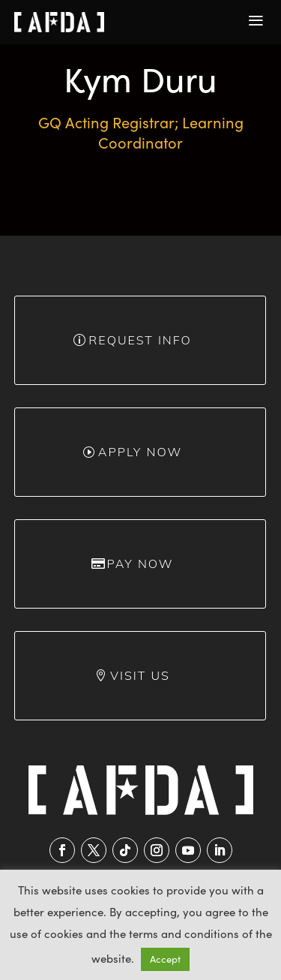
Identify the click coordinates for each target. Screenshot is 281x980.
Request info (140, 340)
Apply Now (140, 452)
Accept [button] (165, 959)
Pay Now (140, 564)
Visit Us (140, 675)
